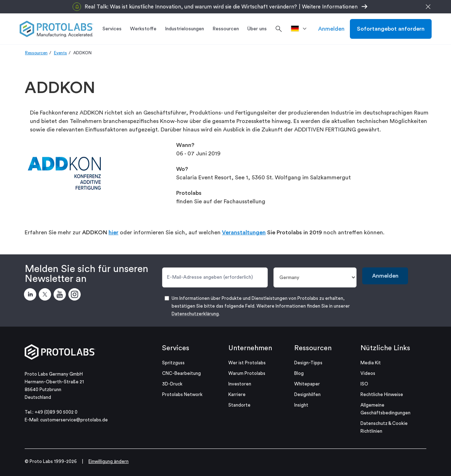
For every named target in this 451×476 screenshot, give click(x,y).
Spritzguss (173, 363)
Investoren (240, 384)
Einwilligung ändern (109, 461)
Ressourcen (36, 53)
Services (176, 348)
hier (113, 233)
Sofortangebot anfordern (391, 29)
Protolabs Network (182, 394)
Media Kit (371, 363)
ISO (364, 384)
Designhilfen (307, 394)
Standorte (239, 405)
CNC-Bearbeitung (181, 373)
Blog (299, 373)
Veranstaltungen (244, 233)
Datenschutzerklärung (195, 314)
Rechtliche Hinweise (382, 394)
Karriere (237, 394)
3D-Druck (172, 384)
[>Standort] (301, 29)
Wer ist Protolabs (247, 363)
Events (60, 53)
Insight (301, 405)
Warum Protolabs (247, 373)
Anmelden (331, 29)
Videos (368, 373)
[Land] (315, 277)
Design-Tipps (308, 363)
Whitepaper (307, 384)
